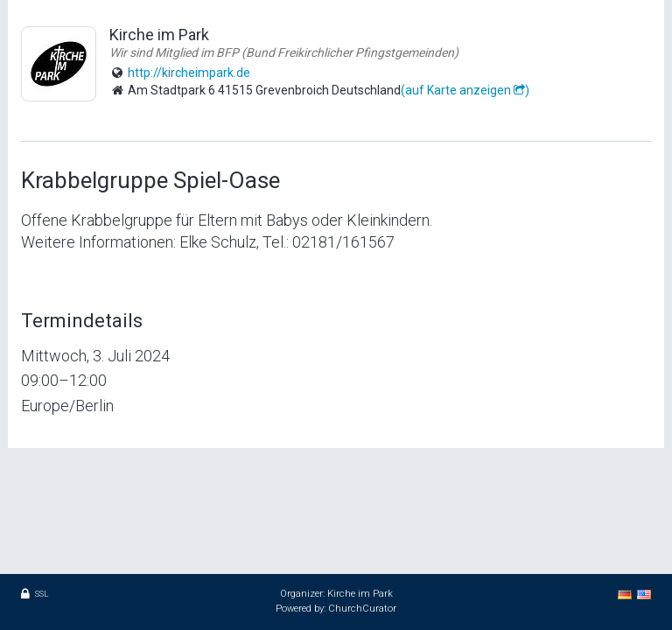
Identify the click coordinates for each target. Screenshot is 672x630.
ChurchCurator (362, 609)
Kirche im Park (360, 594)
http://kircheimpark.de (189, 73)
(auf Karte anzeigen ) (465, 90)
